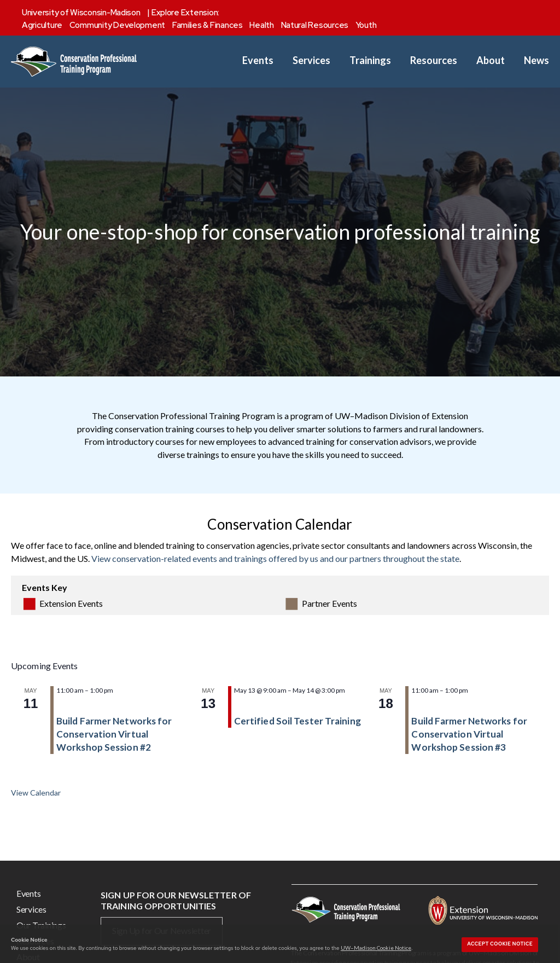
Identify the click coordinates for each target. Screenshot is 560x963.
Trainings (370, 60)
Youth (366, 25)
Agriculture (42, 25)
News (536, 60)
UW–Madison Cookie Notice (376, 948)
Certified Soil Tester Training (297, 721)
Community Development (117, 25)
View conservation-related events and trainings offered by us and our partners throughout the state (275, 558)
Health (261, 25)
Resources (434, 60)
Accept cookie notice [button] (500, 944)
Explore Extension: (185, 13)
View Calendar (36, 793)
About (491, 60)
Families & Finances (208, 25)
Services (311, 60)
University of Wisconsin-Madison (81, 13)
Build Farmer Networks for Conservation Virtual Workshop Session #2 (114, 734)
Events (258, 60)
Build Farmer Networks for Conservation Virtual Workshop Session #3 (469, 734)
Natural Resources (315, 25)
